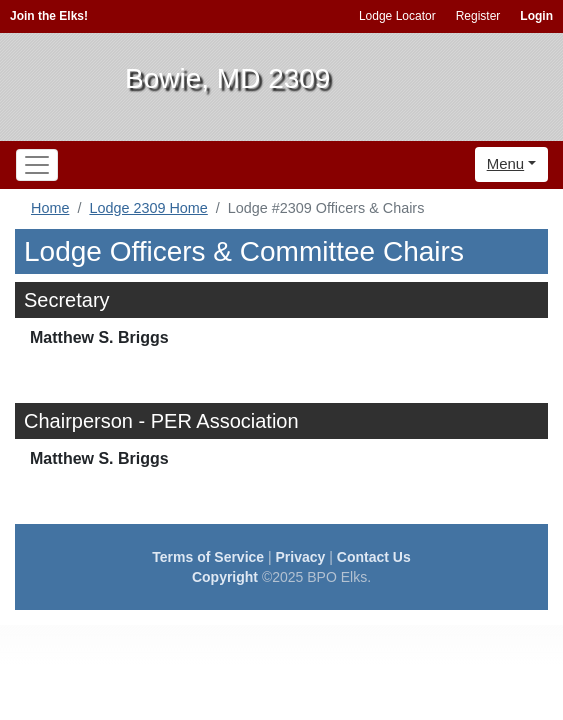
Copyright (225, 577)
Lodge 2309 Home (148, 208)
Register (478, 16)
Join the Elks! (49, 16)
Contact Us (374, 557)
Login (536, 16)
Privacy (301, 557)
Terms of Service (208, 557)
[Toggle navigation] (37, 165)
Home (50, 208)
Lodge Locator (397, 16)
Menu (506, 163)
